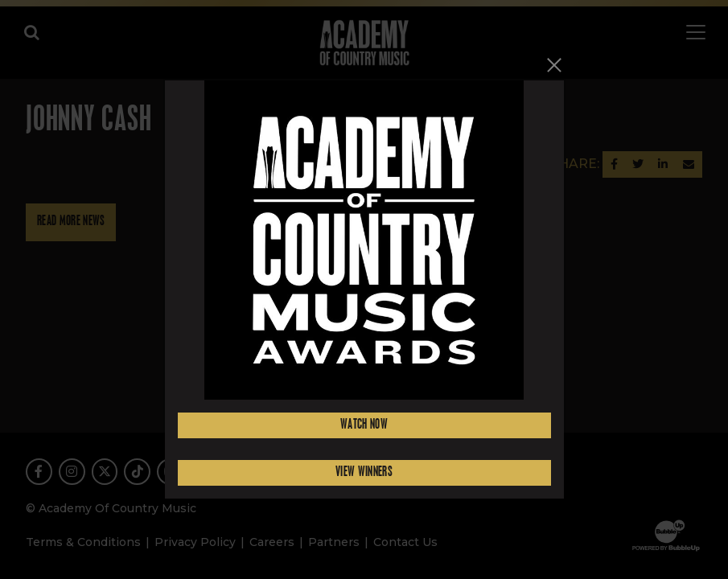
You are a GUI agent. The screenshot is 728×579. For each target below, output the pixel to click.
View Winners (364, 472)
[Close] (554, 65)
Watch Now (364, 425)
